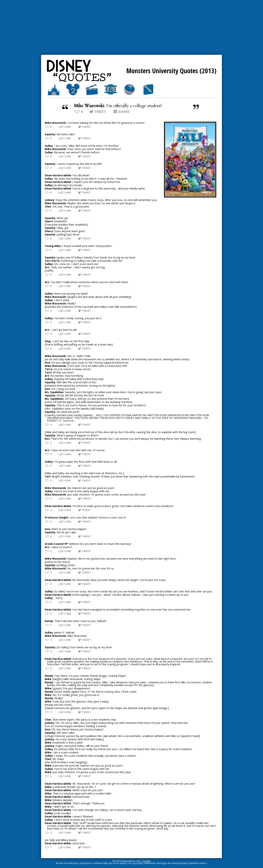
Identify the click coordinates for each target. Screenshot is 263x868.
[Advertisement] (131, 27)
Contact (147, 861)
